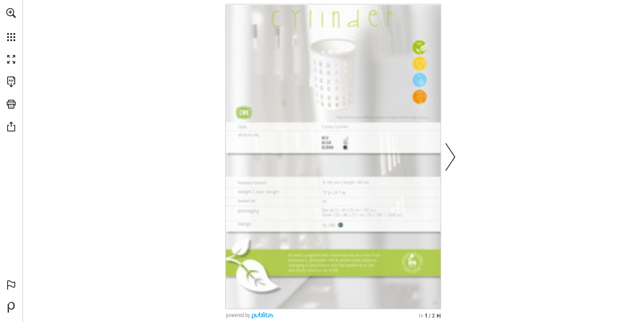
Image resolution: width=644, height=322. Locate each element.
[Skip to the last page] (439, 316)
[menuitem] (11, 25)
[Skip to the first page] (421, 316)
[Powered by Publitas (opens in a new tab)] (11, 307)
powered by (238, 315)
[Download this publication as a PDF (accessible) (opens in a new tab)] (11, 82)
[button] (11, 13)
